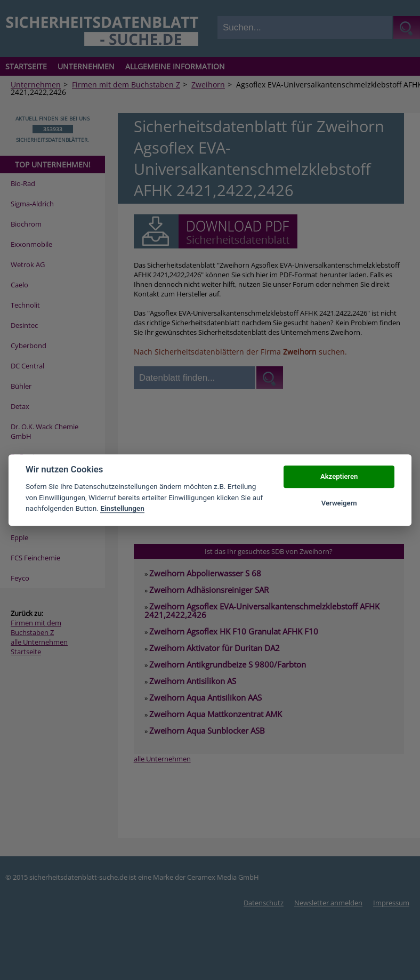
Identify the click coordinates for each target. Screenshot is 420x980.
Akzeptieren (339, 476)
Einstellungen (122, 508)
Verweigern (339, 503)
